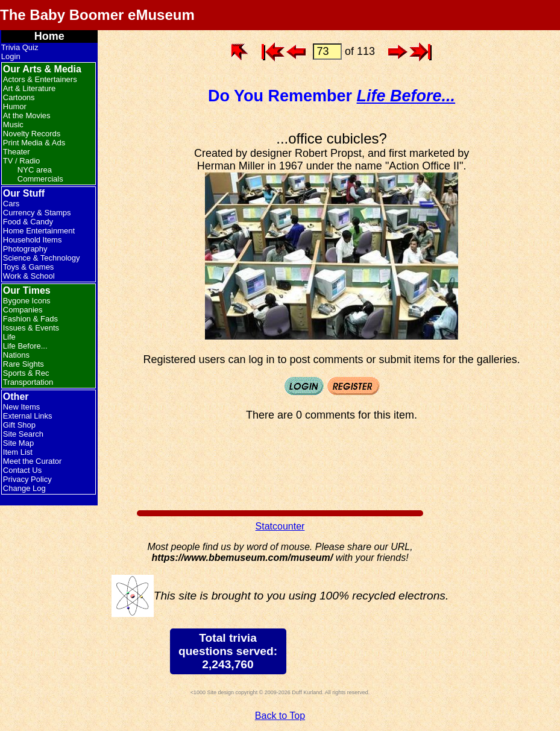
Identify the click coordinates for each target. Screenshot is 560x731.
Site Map (18, 443)
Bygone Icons (27, 301)
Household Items (33, 240)
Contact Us (22, 470)
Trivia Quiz (20, 47)
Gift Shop (19, 425)
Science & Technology (42, 258)
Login (11, 56)
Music (13, 125)
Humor (15, 106)
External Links (28, 416)
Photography (25, 249)
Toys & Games (29, 267)
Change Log (24, 488)
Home (49, 36)
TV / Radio (21, 161)
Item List (18, 452)
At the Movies (27, 116)
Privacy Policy (27, 479)
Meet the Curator (33, 461)
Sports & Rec (26, 373)
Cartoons (19, 97)
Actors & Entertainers (40, 79)
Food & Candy (28, 222)
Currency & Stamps (37, 213)
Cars (11, 204)
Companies (23, 310)
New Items (21, 407)
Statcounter (280, 526)
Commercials (40, 179)
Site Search (23, 434)
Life (9, 337)
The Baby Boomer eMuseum (97, 15)
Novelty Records (32, 134)
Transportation (28, 382)
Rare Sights (24, 364)
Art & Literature (29, 88)
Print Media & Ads (34, 143)
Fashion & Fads (30, 319)
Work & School (29, 276)
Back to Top (280, 716)
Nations (16, 355)
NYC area (35, 170)
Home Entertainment (39, 231)
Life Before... (25, 346)
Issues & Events (31, 328)
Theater (17, 152)
